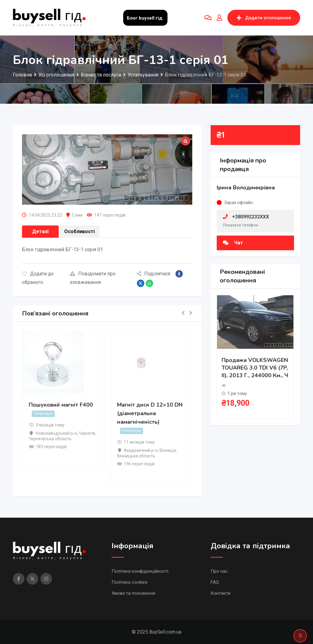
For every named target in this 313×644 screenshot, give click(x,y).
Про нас (219, 571)
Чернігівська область (50, 439)
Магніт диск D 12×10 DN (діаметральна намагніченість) (150, 414)
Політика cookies (130, 582)
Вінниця (168, 450)
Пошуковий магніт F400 (61, 405)
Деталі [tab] (40, 231)
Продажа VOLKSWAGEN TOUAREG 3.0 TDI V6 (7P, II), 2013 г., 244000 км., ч (255, 368)
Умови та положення (133, 593)
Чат (233, 243)
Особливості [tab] (79, 231)
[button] (183, 313)
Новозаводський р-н (56, 433)
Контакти (221, 593)
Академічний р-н (141, 450)
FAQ (215, 582)
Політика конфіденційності (140, 571)
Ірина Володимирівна (246, 188)
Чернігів (87, 433)
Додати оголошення (264, 18)
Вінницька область (136, 456)
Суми (77, 215)
